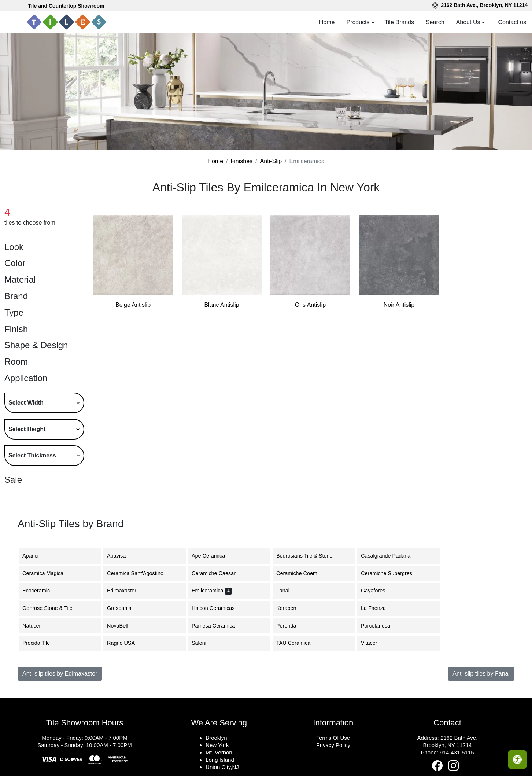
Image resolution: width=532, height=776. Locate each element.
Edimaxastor (126, 591)
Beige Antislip (133, 305)
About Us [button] (468, 22)
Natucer (37, 626)
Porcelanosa (381, 626)
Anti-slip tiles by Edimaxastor (60, 674)
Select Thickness (32, 455)
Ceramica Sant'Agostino (141, 573)
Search (435, 22)
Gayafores (378, 591)
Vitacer (375, 643)
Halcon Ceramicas (219, 608)
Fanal (287, 591)
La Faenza (378, 608)
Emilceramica (212, 591)
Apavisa (122, 556)
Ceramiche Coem (301, 573)
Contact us (512, 22)
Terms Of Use (333, 738)
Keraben (292, 608)
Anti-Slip (271, 161)
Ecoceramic (42, 591)
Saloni (203, 643)
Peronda (292, 626)
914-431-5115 (457, 752)
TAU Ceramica (298, 643)
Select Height (27, 429)
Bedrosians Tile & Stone (309, 556)
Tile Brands (399, 22)
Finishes (242, 161)
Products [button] (358, 22)
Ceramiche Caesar (218, 573)
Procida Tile (40, 643)
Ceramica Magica (47, 573)
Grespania (125, 608)
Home (327, 22)
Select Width (26, 403)
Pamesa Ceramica (219, 626)
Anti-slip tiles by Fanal (481, 674)
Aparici (36, 556)
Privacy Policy (333, 745)
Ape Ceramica (215, 556)
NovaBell (123, 626)
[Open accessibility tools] (517, 760)
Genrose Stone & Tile (53, 608)
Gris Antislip (310, 305)
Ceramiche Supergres (392, 573)
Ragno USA (126, 643)
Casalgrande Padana (391, 556)
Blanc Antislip (221, 305)
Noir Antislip (399, 305)
